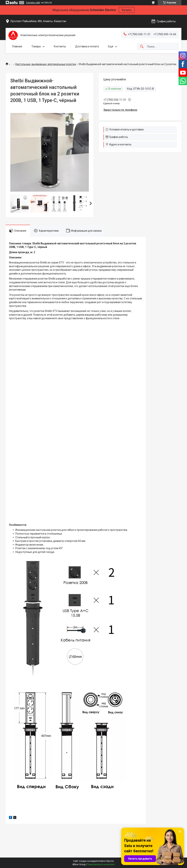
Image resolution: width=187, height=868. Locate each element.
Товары (36, 46)
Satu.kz (110, 861)
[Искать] (142, 47)
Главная (17, 46)
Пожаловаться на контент (101, 864)
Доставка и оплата (87, 46)
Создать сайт (33, 3)
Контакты (60, 46)
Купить (127, 10)
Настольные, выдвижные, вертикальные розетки (46, 64)
